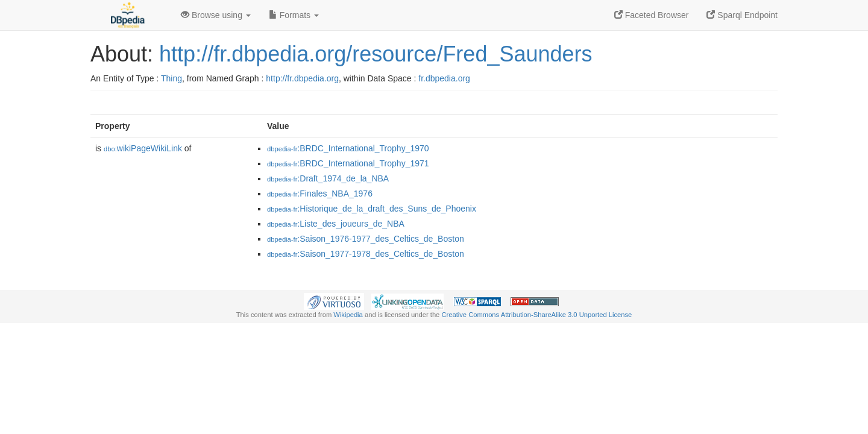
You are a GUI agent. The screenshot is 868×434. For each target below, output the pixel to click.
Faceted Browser (652, 15)
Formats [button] (294, 15)
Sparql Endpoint (742, 15)
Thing (171, 78)
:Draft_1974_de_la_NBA (328, 178)
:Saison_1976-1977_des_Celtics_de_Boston (366, 239)
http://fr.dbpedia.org (302, 78)
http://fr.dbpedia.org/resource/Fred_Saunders (376, 54)
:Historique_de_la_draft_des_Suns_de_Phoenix (372, 209)
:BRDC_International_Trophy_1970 (348, 148)
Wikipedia (348, 315)
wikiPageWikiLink (143, 148)
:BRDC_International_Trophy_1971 (348, 163)
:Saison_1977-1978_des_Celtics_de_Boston (366, 254)
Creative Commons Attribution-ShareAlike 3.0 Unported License (536, 315)
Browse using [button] (216, 15)
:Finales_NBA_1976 (320, 193)
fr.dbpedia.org (444, 78)
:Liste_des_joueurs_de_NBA (336, 224)
